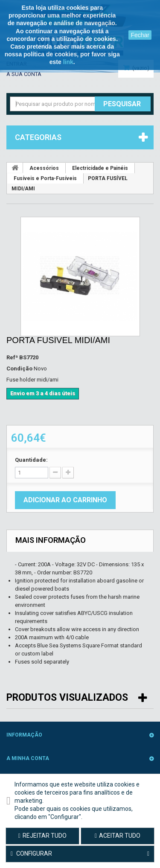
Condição (19, 368)
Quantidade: (31, 460)
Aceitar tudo (118, 836)
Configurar (80, 854)
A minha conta (28, 758)
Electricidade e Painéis (100, 168)
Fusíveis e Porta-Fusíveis (45, 178)
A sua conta (24, 74)
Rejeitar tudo (42, 836)
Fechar (140, 35)
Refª (12, 357)
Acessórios (44, 168)
